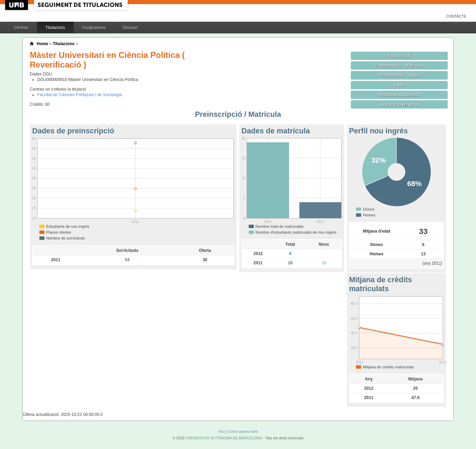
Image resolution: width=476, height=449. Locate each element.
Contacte (456, 16)
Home (42, 44)
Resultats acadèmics (399, 95)
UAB (17, 5)
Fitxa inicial (399, 56)
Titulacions (55, 28)
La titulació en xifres (399, 104)
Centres (21, 28)
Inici (221, 431)
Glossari (130, 28)
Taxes (399, 85)
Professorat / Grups (399, 75)
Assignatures (94, 28)
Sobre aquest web (243, 431)
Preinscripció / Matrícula (399, 65)
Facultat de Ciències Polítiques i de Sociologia (80, 95)
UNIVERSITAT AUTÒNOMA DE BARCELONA (224, 438)
